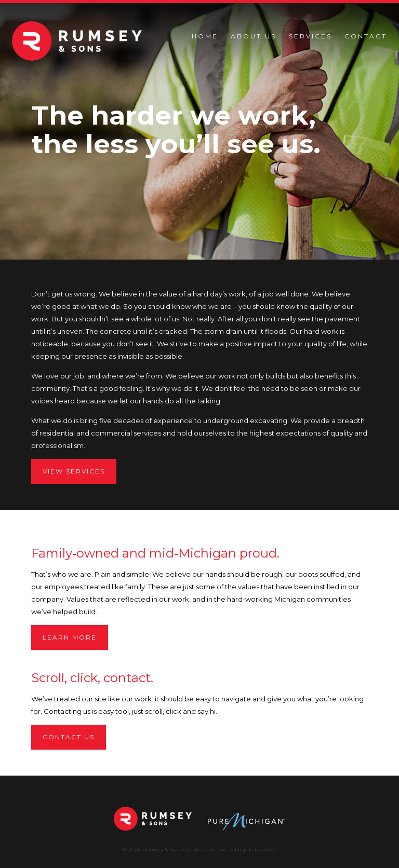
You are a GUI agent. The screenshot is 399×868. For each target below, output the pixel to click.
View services (74, 471)
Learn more (70, 637)
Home (205, 36)
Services (310, 36)
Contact (366, 36)
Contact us (69, 737)
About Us (254, 36)
